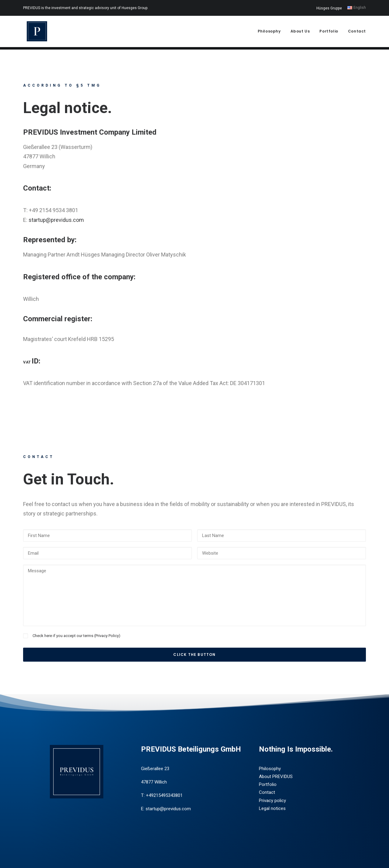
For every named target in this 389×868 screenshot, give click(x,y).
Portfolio (329, 32)
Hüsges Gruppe (329, 8)
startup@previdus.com (56, 220)
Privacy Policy (107, 636)
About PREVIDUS (276, 777)
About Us (300, 32)
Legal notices (272, 808)
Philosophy (269, 32)
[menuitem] (330, 8)
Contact (357, 32)
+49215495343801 (164, 796)
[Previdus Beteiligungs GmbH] (34, 33)
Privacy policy (272, 801)
